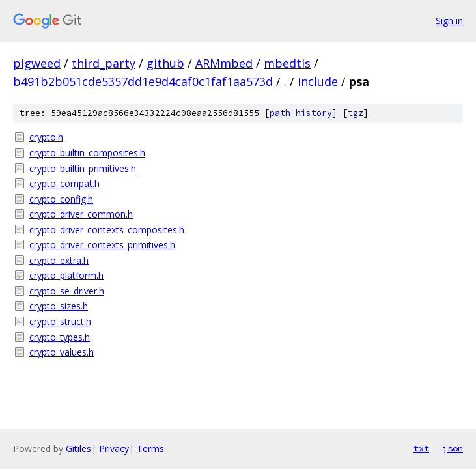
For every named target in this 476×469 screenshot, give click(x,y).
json (453, 448)
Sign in (449, 21)
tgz (356, 113)
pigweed (37, 63)
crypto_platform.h (66, 275)
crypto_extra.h (59, 260)
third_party (104, 63)
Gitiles (78, 448)
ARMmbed (224, 63)
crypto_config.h (61, 199)
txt (421, 448)
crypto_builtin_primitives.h (83, 168)
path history (301, 113)
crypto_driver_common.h (81, 214)
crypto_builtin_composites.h (87, 153)
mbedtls (287, 63)
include (318, 81)
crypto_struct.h (60, 321)
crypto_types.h (60, 337)
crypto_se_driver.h (67, 291)
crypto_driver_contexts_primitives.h (102, 245)
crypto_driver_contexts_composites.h (107, 230)
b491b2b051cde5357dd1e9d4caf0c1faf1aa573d (143, 81)
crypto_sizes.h (59, 306)
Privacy (114, 448)
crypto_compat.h (64, 183)
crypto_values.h (62, 352)
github (165, 63)
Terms (150, 448)
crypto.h (46, 137)
